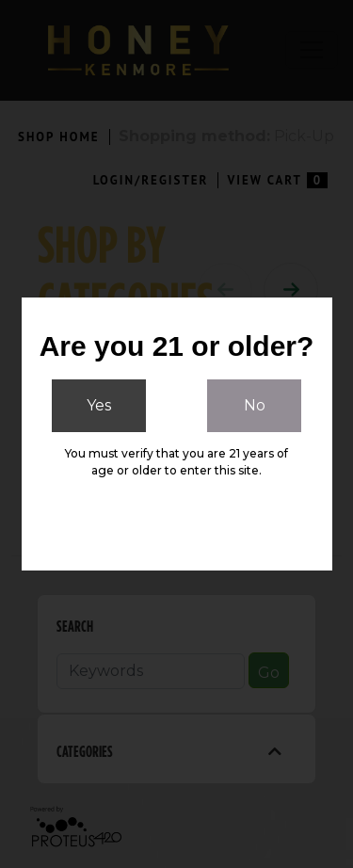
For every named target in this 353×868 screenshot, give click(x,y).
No (255, 405)
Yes (99, 405)
